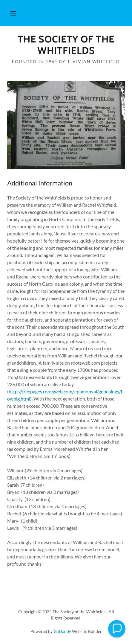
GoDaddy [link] (62, 631)
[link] (66, 45)
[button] (13, 13)
